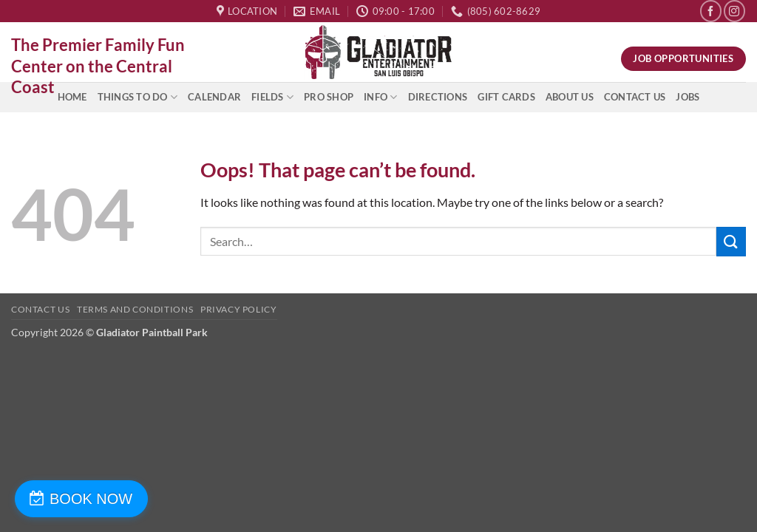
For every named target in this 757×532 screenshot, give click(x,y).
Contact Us (635, 97)
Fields (272, 97)
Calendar (214, 97)
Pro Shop (329, 97)
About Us (570, 97)
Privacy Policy (239, 309)
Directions (438, 97)
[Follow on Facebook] (711, 11)
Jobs (688, 97)
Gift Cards (506, 97)
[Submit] (731, 241)
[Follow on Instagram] (734, 11)
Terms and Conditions (135, 309)
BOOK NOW (91, 499)
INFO (380, 97)
